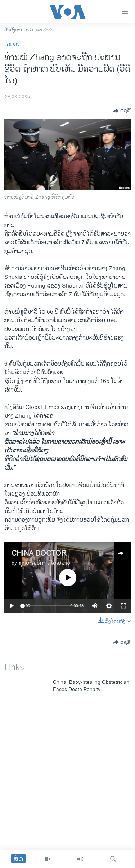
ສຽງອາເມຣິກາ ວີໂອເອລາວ (44, 563)
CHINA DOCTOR (39, 554)
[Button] (122, 111)
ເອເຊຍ (12, 44)
